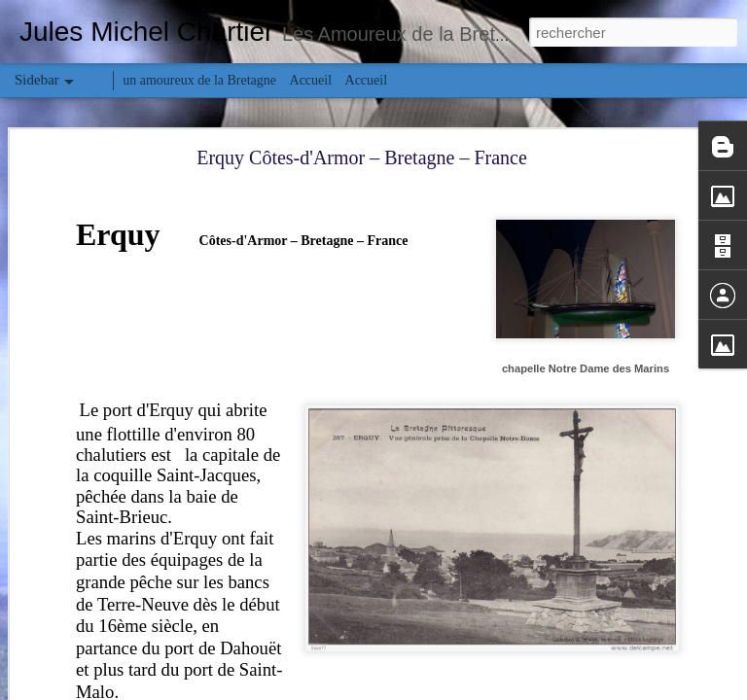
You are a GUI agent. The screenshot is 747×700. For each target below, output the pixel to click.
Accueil (311, 80)
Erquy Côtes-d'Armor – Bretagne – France (362, 157)
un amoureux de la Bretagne (199, 80)
